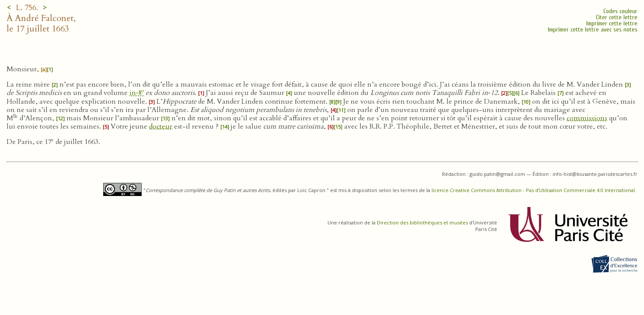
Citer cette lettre (617, 17)
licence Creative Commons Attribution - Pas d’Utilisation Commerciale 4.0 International (533, 190)
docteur (161, 126)
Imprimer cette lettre (612, 23)
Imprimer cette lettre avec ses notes (593, 30)
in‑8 (137, 93)
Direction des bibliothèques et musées (422, 222)
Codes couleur (620, 11)
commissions (587, 118)
